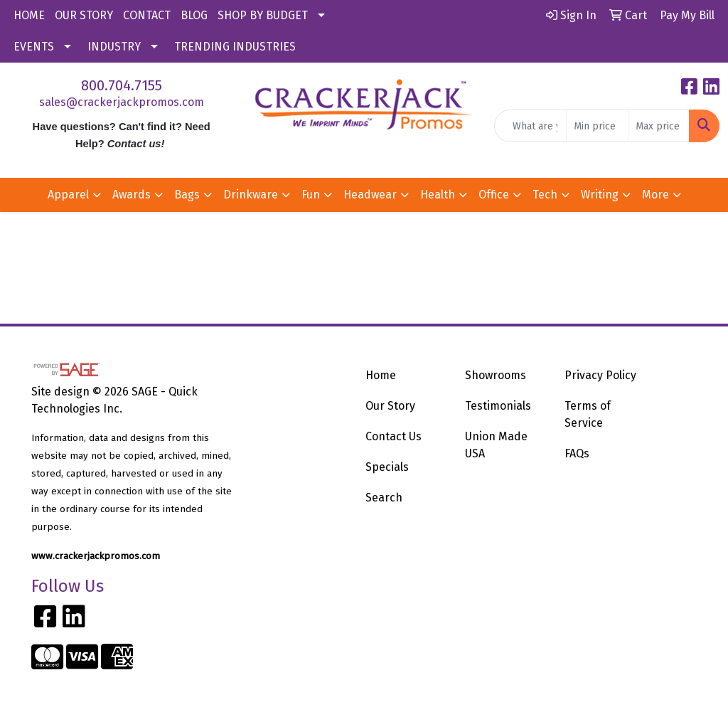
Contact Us (394, 436)
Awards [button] (132, 195)
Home (381, 375)
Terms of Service (588, 414)
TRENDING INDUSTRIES (235, 47)
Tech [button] (545, 195)
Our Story (390, 406)
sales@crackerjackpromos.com (122, 102)
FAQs (577, 453)
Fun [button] (311, 195)
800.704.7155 (122, 85)
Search (384, 498)
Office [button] (494, 195)
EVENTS (34, 47)
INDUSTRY (114, 47)
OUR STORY (84, 15)
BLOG (194, 15)
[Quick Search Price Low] (597, 126)
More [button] (655, 195)
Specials (387, 467)
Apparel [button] (68, 195)
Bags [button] (187, 195)
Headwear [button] (370, 195)
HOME (29, 15)
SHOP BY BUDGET (263, 15)
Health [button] (438, 195)
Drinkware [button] (251, 195)
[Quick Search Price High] (659, 126)
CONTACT (147, 15)
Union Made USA (496, 445)
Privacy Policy (600, 375)
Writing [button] (600, 195)
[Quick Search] (530, 126)
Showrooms (496, 375)
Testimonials (498, 406)
